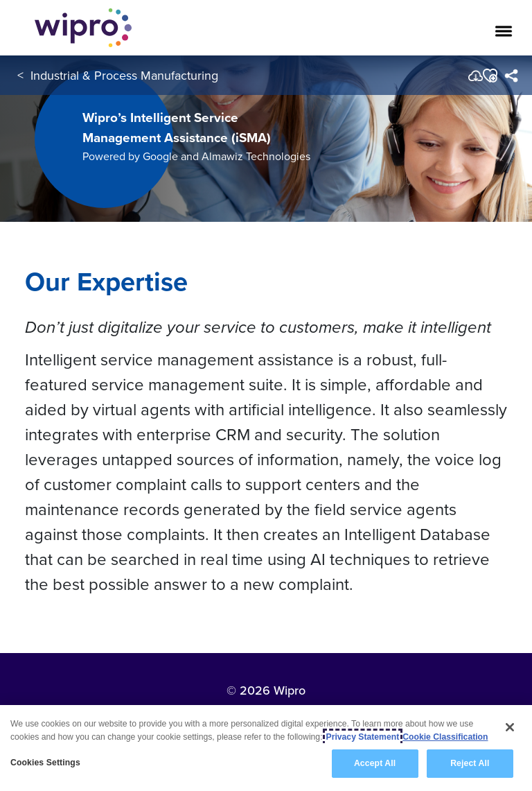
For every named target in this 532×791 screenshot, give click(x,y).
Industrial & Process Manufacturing (124, 75)
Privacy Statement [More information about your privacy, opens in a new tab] (363, 737)
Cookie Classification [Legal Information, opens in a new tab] (445, 737)
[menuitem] (511, 76)
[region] (266, 748)
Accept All (375, 763)
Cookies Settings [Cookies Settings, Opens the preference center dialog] (45, 763)
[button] (489, 76)
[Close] (510, 727)
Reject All (470, 763)
